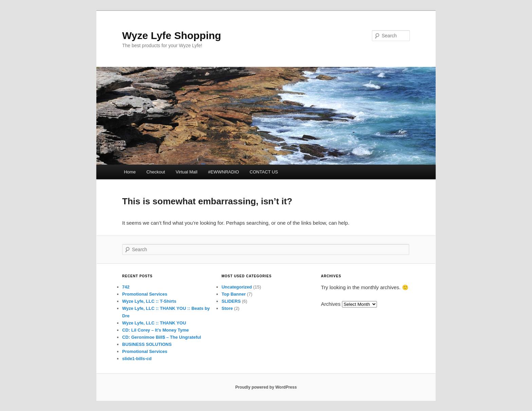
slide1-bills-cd (137, 359)
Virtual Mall (187, 172)
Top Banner (234, 294)
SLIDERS (231, 301)
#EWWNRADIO (223, 172)
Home (130, 172)
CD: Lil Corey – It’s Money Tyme (156, 330)
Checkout (156, 172)
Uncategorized (237, 287)
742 (126, 287)
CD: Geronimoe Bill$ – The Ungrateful (162, 337)
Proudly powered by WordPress (266, 387)
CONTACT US (264, 172)
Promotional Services (145, 294)
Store (227, 308)
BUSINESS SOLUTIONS (147, 344)
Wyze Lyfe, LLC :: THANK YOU (154, 323)
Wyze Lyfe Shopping (172, 35)
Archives (331, 304)
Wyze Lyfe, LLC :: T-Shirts (149, 301)
